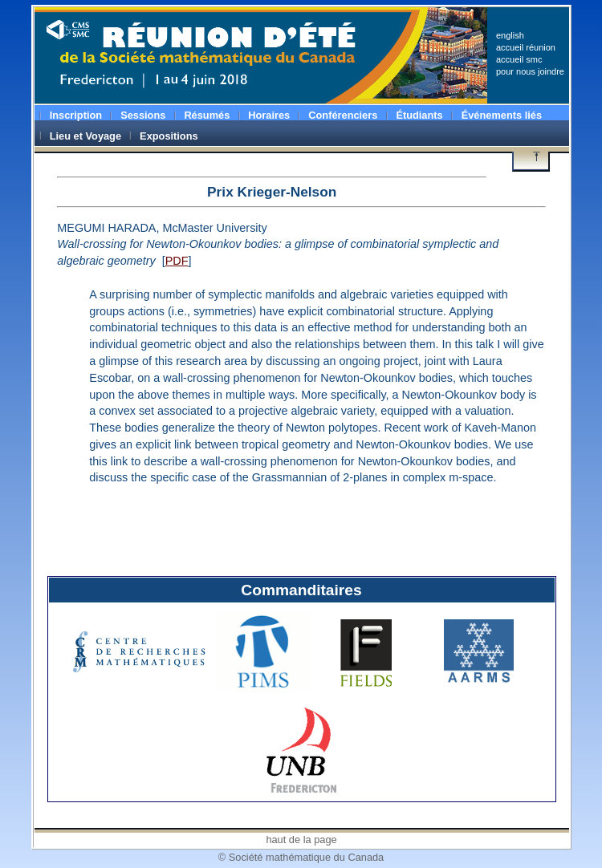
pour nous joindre (530, 71)
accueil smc (519, 59)
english (510, 35)
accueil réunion (526, 47)
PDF (177, 261)
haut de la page (301, 840)
